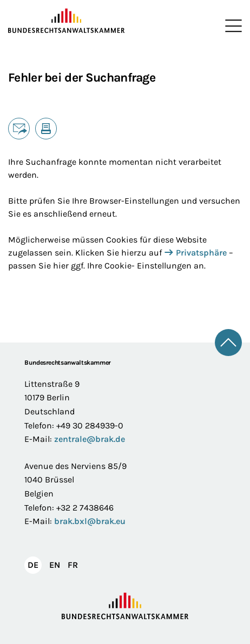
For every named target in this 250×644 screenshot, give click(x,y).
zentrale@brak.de (90, 439)
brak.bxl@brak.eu (90, 521)
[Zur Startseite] (67, 21)
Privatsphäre (201, 253)
